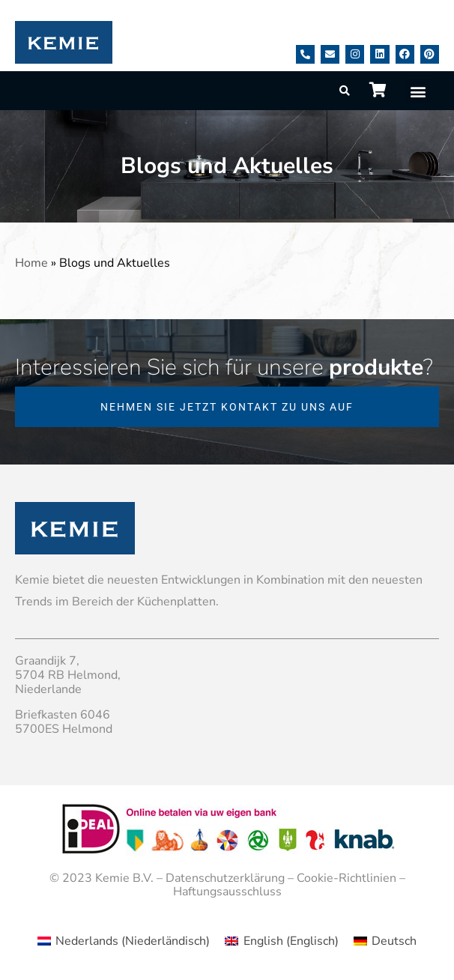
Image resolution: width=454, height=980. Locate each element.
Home (31, 263)
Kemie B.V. (124, 878)
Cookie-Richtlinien (346, 878)
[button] (418, 91)
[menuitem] (124, 941)
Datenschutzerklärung (225, 878)
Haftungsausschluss (227, 892)
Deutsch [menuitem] (394, 941)
